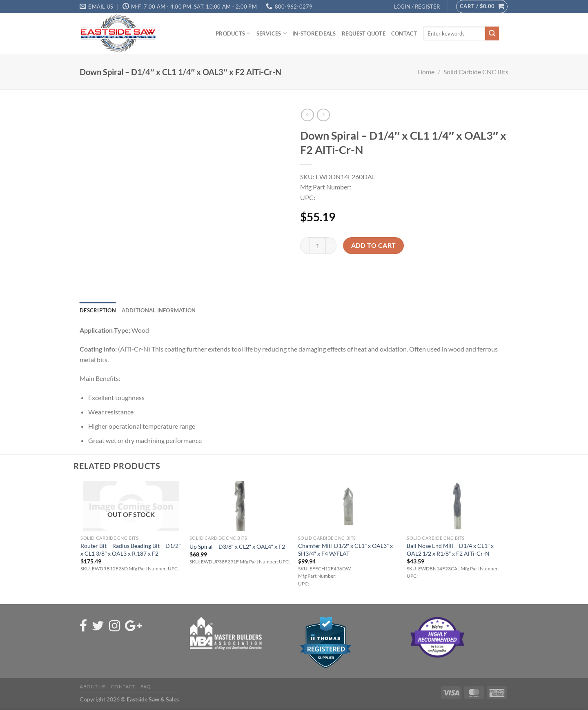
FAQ (146, 687)
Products (233, 33)
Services (272, 33)
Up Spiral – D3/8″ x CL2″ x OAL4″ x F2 (237, 546)
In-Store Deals (314, 33)
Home (426, 72)
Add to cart (374, 245)
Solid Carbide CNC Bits (476, 72)
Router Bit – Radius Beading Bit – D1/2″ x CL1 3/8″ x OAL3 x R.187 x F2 (130, 550)
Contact (404, 33)
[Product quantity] (318, 245)
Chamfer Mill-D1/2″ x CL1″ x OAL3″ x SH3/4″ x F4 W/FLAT (345, 550)
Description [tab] (98, 310)
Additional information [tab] (159, 310)
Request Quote (364, 33)
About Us (93, 687)
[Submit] (492, 33)
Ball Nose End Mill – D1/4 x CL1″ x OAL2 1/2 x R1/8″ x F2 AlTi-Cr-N (450, 550)
